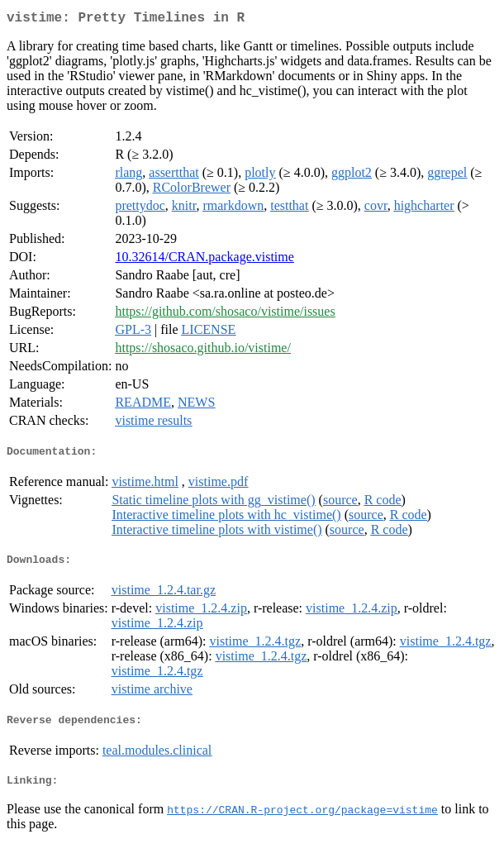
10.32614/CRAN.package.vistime (204, 260)
